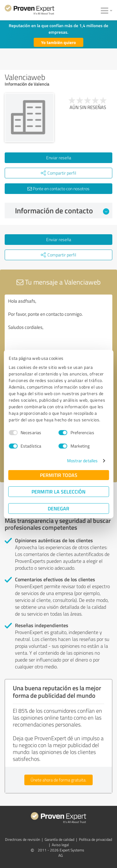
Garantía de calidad (59, 839)
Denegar (58, 508)
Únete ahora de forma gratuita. (58, 780)
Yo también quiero (59, 42)
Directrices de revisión (22, 839)
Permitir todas (59, 475)
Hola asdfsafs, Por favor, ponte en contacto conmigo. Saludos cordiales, (58, 330)
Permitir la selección (58, 491)
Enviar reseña (59, 158)
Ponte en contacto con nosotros (58, 188)
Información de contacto (62, 211)
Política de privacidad (95, 839)
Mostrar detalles (83, 461)
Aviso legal (60, 845)
